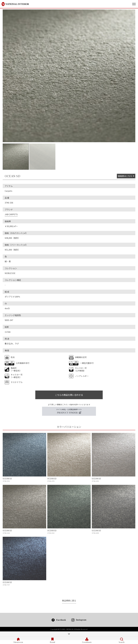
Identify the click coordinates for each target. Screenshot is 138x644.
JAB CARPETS (11, 214)
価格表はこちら (126, 176)
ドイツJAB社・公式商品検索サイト (69, 411)
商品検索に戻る (69, 601)
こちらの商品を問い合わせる (69, 395)
